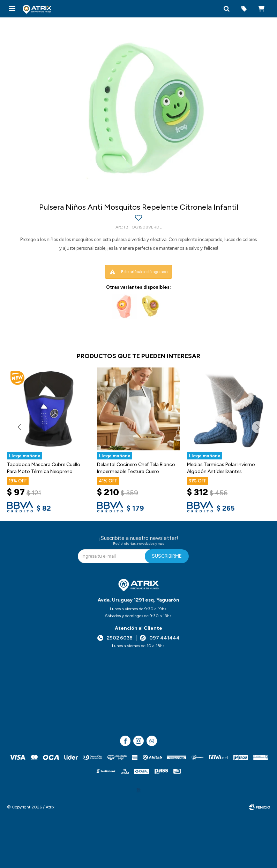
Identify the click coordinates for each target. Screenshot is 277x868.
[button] (226, 9)
